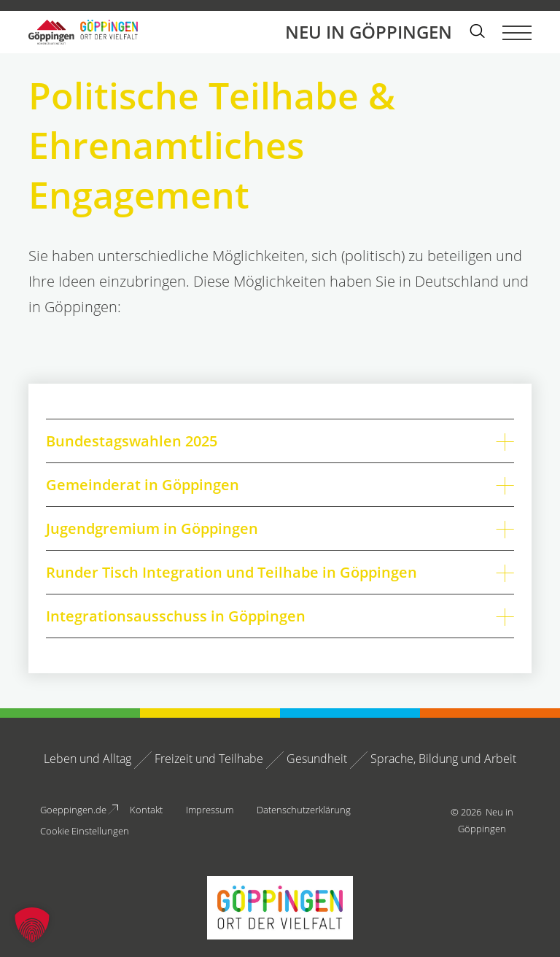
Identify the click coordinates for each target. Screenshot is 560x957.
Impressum (210, 810)
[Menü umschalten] (517, 32)
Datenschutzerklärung (304, 810)
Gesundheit (317, 759)
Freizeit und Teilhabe (209, 759)
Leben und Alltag (87, 759)
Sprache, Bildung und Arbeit (443, 759)
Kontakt (146, 810)
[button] (32, 925)
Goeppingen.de (73, 810)
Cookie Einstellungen (85, 831)
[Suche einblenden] (477, 32)
